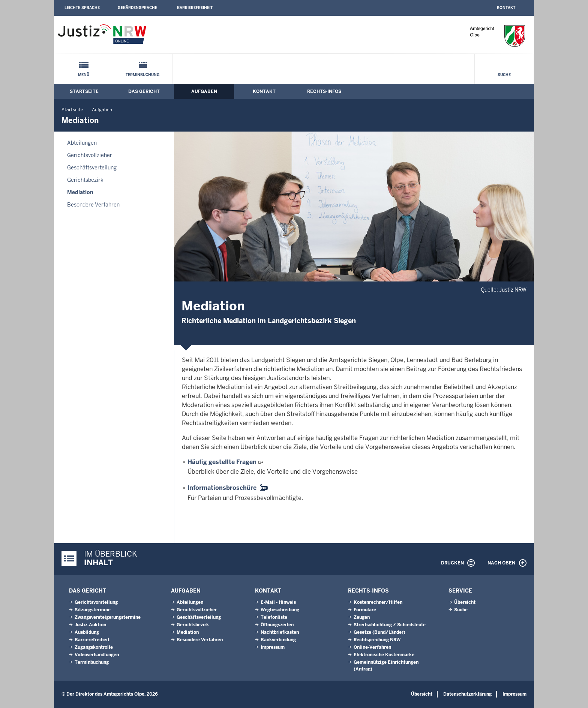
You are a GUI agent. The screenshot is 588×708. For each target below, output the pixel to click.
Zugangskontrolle (94, 647)
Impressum (273, 647)
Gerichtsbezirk (85, 180)
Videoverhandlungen (97, 655)
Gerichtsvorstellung (96, 602)
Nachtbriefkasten (280, 632)
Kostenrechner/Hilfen (378, 602)
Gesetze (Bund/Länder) (379, 632)
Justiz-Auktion (90, 625)
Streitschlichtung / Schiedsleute (390, 625)
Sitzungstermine (93, 610)
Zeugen (362, 617)
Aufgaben (204, 91)
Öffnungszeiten (277, 625)
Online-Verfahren (372, 647)
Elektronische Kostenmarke (384, 655)
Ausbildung (87, 632)
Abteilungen (82, 143)
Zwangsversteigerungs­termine (108, 617)
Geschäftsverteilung (92, 168)
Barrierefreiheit (195, 8)
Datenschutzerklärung (467, 694)
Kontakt (506, 8)
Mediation (80, 192)
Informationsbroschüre (222, 488)
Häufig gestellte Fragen (222, 462)
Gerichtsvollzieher (90, 155)
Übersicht (465, 602)
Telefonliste (274, 617)
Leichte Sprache (82, 8)
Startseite (84, 91)
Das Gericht (144, 91)
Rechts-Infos (324, 91)
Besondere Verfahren (93, 205)
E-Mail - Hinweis (278, 602)
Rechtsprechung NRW (377, 640)
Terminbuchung (143, 75)
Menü (84, 75)
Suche (504, 75)
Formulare (365, 610)
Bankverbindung (278, 640)
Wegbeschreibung (280, 610)
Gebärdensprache (137, 8)
